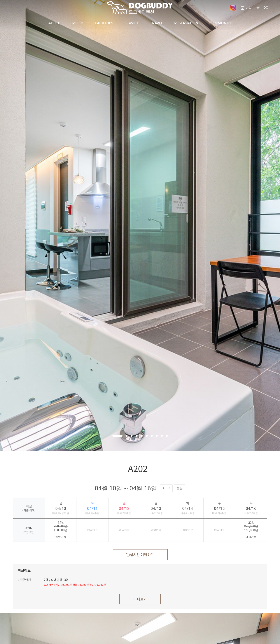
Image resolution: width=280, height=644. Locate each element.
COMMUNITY (220, 23)
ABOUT (55, 23)
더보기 (140, 599)
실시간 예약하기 (140, 555)
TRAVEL (157, 23)
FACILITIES (104, 23)
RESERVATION (186, 23)
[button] (117, 436)
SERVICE (132, 23)
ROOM (78, 23)
